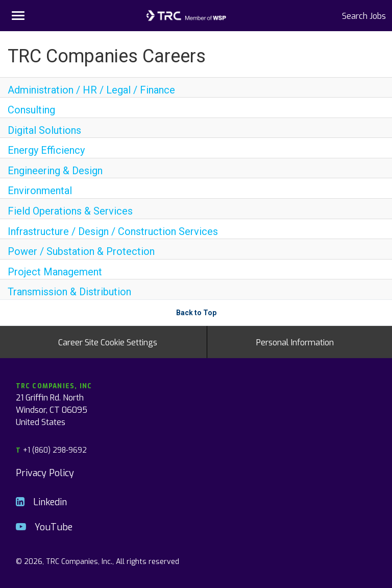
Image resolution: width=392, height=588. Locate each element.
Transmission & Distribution (69, 292)
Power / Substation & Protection (81, 251)
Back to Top (196, 313)
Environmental (40, 191)
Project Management (55, 272)
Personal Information (295, 342)
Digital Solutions (44, 130)
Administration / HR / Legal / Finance (91, 90)
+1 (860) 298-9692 (51, 450)
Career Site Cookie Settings (108, 342)
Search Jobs (364, 15)
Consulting (31, 110)
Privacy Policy (45, 472)
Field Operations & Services (70, 211)
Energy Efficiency (46, 150)
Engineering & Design (55, 171)
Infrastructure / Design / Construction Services (113, 231)
